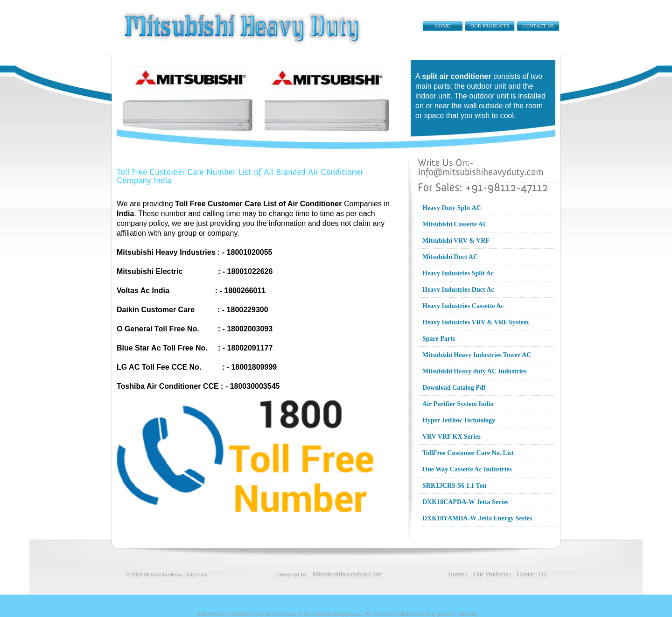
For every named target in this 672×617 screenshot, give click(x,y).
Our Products (490, 26)
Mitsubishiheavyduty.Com (347, 574)
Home (442, 26)
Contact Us (538, 26)
